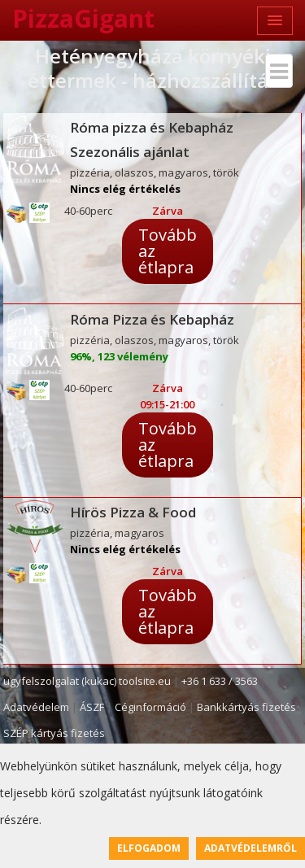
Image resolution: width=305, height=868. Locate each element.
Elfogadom (149, 848)
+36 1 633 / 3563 (220, 681)
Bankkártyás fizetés (246, 707)
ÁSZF (92, 707)
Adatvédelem (36, 707)
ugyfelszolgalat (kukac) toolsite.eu (87, 681)
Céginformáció (150, 707)
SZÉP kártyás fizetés (54, 733)
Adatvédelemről (251, 848)
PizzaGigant (83, 18)
